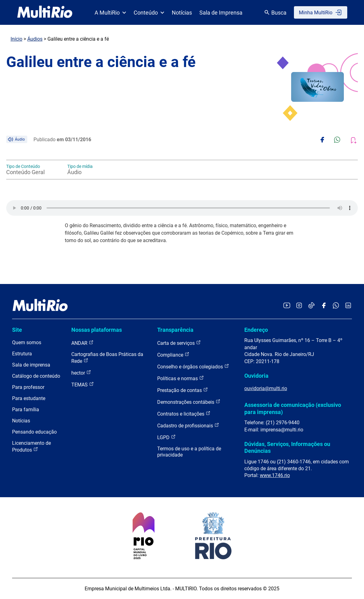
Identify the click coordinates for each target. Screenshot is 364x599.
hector (81, 373)
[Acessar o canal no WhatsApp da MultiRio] (336, 306)
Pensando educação (34, 432)
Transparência (175, 330)
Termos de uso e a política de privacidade (189, 452)
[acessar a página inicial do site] (45, 12)
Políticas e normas (181, 378)
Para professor (28, 387)
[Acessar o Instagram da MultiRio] (299, 306)
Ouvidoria (256, 376)
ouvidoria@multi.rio (266, 388)
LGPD (166, 437)
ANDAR (82, 343)
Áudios (35, 39)
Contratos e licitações (184, 414)
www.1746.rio (275, 475)
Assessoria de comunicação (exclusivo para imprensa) (293, 408)
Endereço (256, 330)
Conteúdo (149, 13)
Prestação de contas (183, 390)
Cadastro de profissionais (188, 425)
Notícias (182, 13)
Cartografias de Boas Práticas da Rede (107, 358)
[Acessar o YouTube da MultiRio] (287, 306)
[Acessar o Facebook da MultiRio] (324, 306)
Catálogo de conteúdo (36, 376)
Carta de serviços (179, 343)
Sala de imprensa (31, 365)
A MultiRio (110, 13)
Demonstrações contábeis (189, 402)
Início (16, 39)
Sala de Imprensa (221, 13)
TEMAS (83, 384)
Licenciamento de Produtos (31, 446)
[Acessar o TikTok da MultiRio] (311, 306)
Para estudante (29, 398)
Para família (26, 410)
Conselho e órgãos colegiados (193, 366)
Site (17, 330)
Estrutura (22, 354)
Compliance (173, 355)
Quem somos (27, 342)
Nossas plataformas (97, 330)
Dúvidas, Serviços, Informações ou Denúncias (287, 447)
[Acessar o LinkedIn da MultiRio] (348, 306)
